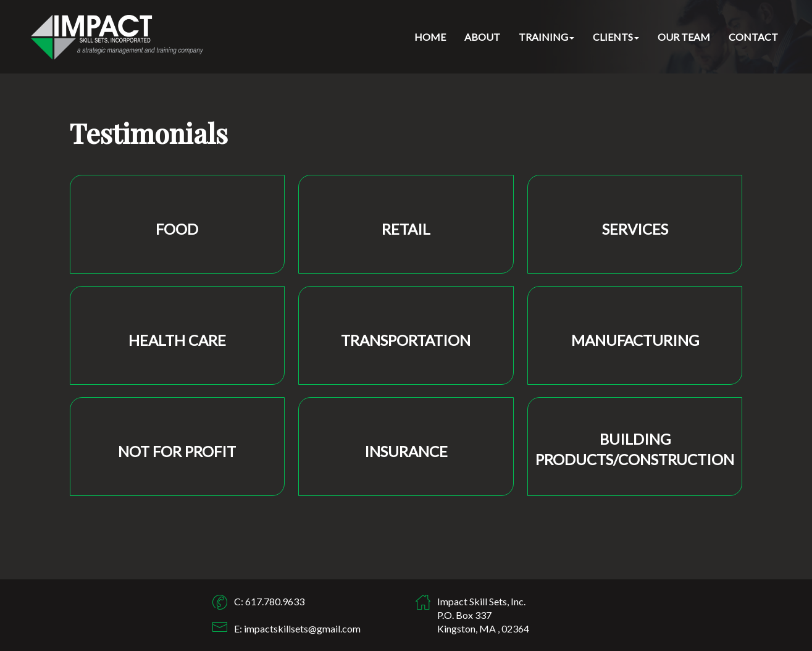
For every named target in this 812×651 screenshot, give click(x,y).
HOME (430, 37)
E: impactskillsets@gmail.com (297, 628)
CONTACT (753, 37)
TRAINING (546, 37)
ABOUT (482, 37)
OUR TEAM (684, 37)
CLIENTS (616, 37)
